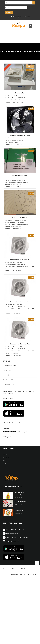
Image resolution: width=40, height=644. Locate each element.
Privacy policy (32, 574)
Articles (5, 464)
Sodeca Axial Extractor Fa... (20, 260)
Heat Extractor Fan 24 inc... (20, 135)
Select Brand (6, 385)
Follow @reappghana (24, 432)
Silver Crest (6, 380)
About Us (5, 455)
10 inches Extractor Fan (20, 217)
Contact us (6, 458)
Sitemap (5, 467)
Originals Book (19, 510)
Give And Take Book (20, 501)
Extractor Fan (20, 93)
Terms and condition (18, 574)
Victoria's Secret (7, 365)
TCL (4, 375)
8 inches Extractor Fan (20, 175)
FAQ (4, 461)
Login (27, 17)
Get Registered (17, 17)
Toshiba (5, 370)
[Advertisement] (20, 34)
